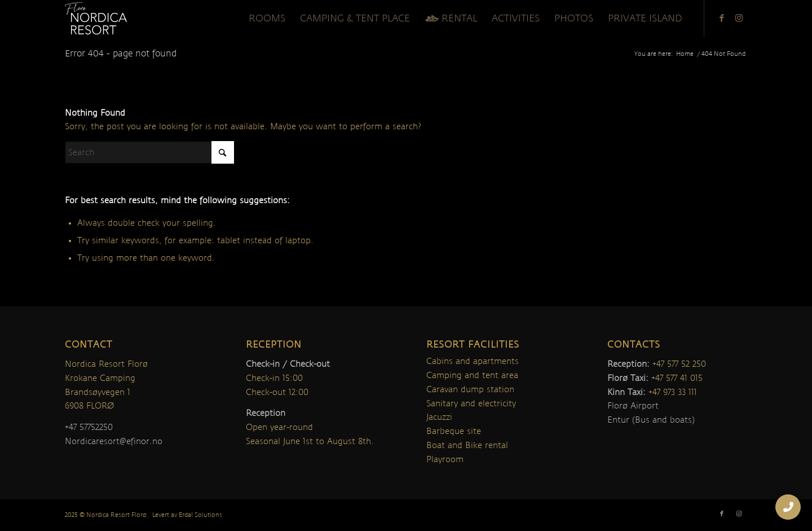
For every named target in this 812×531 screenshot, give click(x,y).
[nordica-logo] (96, 19)
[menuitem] (267, 19)
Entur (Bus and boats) (651, 420)
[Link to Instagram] (739, 18)
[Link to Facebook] (722, 18)
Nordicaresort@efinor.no (114, 441)
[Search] (149, 152)
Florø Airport (633, 406)
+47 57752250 (89, 427)
